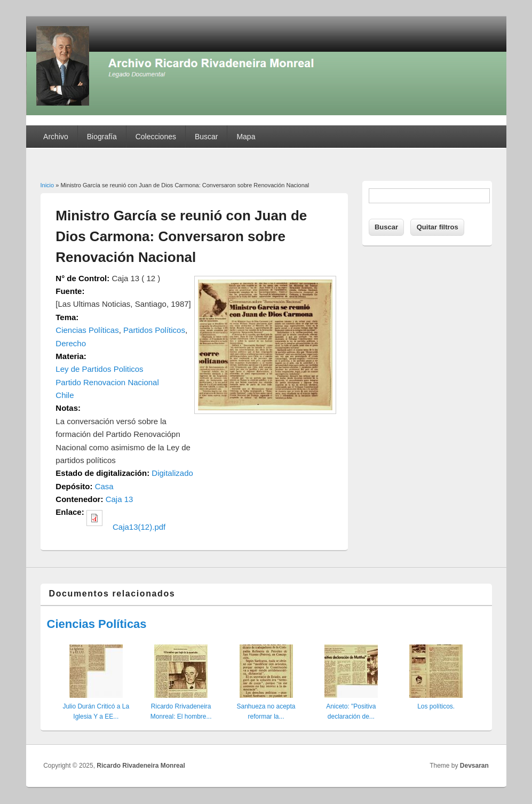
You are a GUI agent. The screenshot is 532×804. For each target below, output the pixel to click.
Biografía (102, 137)
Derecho (71, 343)
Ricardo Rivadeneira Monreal (141, 766)
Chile (65, 395)
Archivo (56, 137)
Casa (104, 486)
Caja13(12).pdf (139, 527)
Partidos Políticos (154, 330)
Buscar (207, 137)
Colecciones (156, 137)
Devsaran (474, 766)
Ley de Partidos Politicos (99, 369)
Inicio (47, 185)
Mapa (246, 137)
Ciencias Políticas (87, 330)
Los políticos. (436, 706)
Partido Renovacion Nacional (107, 382)
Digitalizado (172, 473)
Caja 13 (120, 499)
